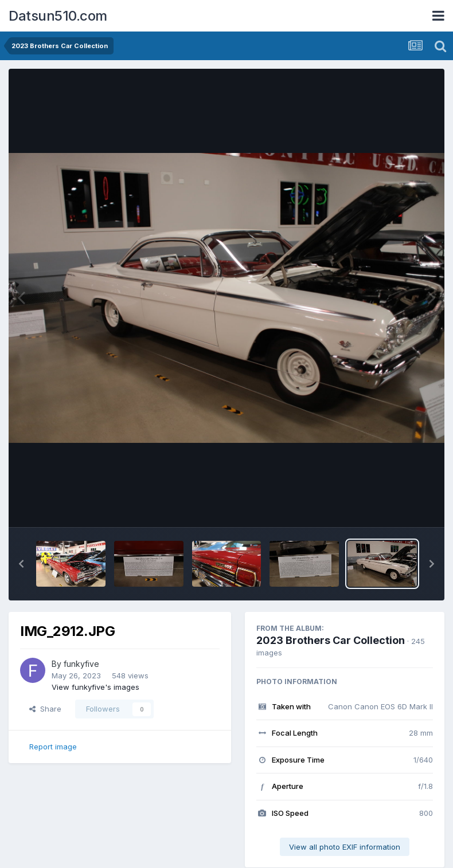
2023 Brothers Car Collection (331, 640)
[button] (21, 564)
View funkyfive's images (95, 687)
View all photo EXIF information (345, 847)
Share (45, 709)
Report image (53, 747)
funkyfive (81, 664)
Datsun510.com (58, 16)
